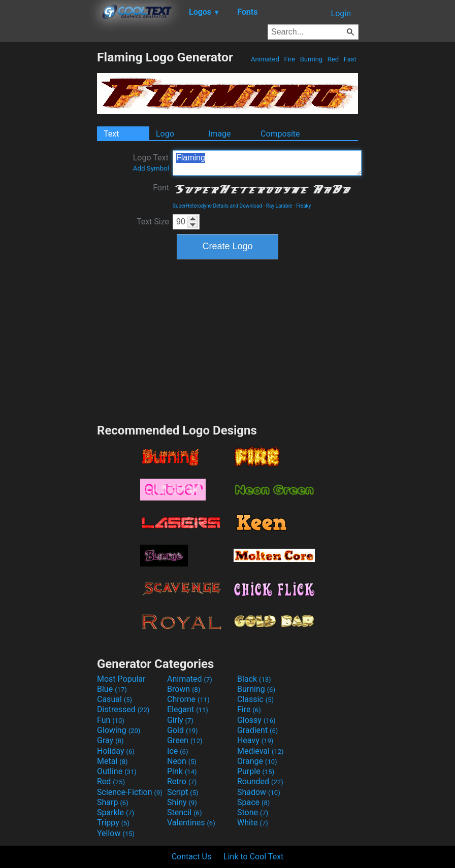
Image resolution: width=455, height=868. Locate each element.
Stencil (184, 812)
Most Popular (121, 679)
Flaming (267, 163)
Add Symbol (151, 168)
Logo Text (151, 162)
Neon (182, 761)
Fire (289, 59)
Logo (165, 134)
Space (253, 802)
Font (161, 188)
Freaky (303, 206)
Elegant (188, 709)
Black (254, 679)
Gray (110, 740)
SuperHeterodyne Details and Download (217, 206)
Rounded (260, 781)
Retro (182, 781)
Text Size (153, 222)
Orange (257, 761)
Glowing (119, 730)
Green (185, 740)
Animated (265, 59)
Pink (182, 771)
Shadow (259, 792)
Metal (112, 761)
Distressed (123, 709)
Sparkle (116, 812)
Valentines (191, 823)
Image (220, 134)
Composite (280, 134)
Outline (117, 771)
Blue (112, 689)
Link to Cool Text (253, 857)
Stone (253, 812)
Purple (256, 771)
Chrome (188, 699)
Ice (177, 751)
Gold (183, 730)
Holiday (116, 751)
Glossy (256, 720)
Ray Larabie (279, 206)
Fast (350, 59)
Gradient (257, 730)
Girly (180, 720)
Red (333, 59)
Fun (111, 720)
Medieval (261, 751)
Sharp (113, 802)
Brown (184, 689)
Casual (115, 699)
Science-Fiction (130, 792)
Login (341, 13)
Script (183, 792)
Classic (255, 699)
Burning (311, 59)
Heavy (255, 740)
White (253, 823)
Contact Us (192, 857)
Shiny (182, 802)
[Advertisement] (48, 202)
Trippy (113, 823)
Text (111, 134)
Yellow (116, 833)
